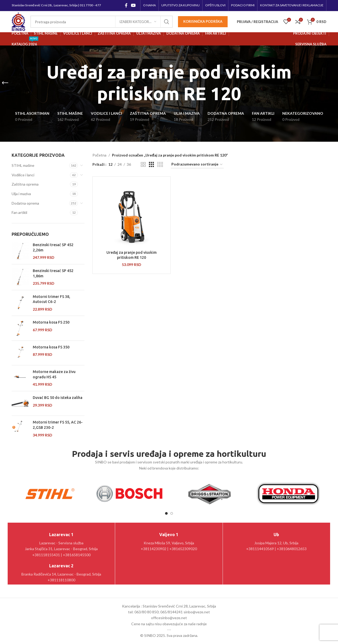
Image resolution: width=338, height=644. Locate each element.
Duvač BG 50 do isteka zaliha (58, 398)
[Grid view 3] (151, 165)
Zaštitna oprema (25, 184)
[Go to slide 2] (172, 513)
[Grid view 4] (160, 165)
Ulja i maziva (21, 194)
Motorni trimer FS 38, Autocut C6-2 (51, 299)
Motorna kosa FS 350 (51, 347)
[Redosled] (197, 165)
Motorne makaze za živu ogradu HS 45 (54, 374)
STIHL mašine (23, 165)
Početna (99, 155)
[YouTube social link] (133, 5)
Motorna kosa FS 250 (51, 322)
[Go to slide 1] (166, 513)
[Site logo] (18, 21)
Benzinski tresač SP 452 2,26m (53, 247)
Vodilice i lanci (23, 175)
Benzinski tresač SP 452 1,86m (53, 273)
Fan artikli (19, 212)
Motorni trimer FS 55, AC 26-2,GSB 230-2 (58, 425)
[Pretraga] (102, 22)
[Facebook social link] (126, 5)
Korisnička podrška (203, 21)
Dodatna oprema (25, 203)
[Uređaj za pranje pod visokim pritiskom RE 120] (132, 214)
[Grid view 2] (143, 165)
